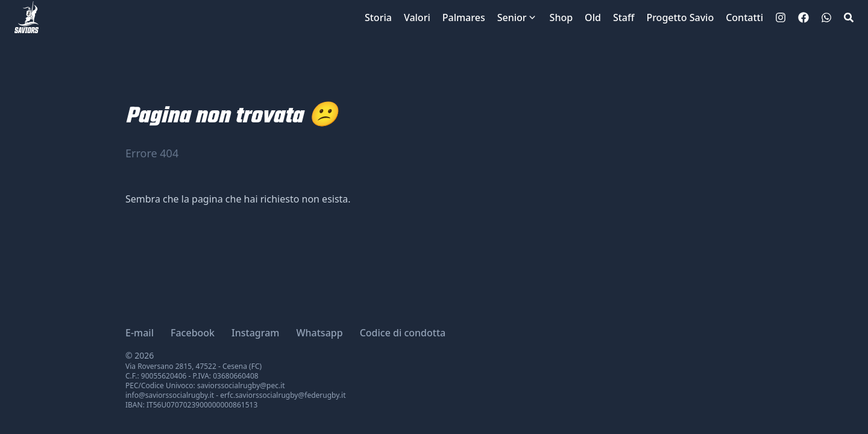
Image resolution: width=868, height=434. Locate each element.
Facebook (193, 333)
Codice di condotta (403, 333)
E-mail (140, 333)
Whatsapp (320, 333)
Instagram (255, 333)
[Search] (849, 17)
